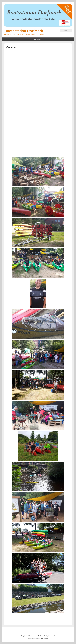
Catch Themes (44, 639)
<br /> (38, 100)
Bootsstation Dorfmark (24, 31)
